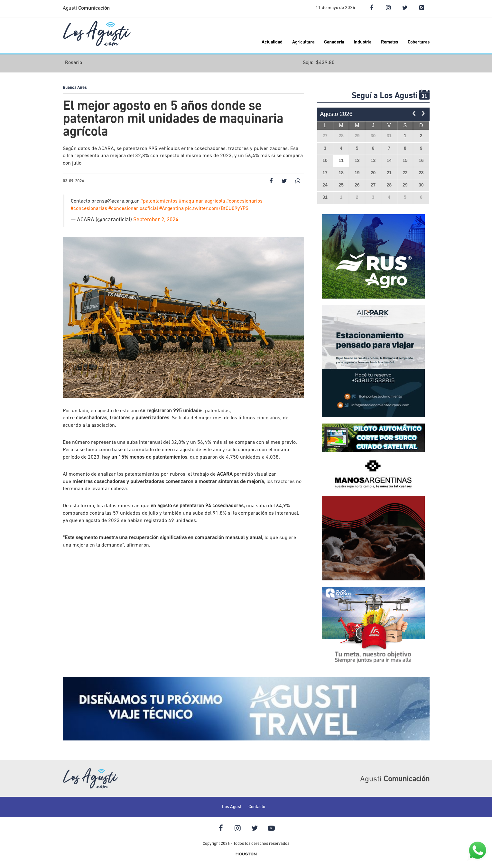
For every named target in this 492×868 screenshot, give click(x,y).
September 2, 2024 (156, 220)
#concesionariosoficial (133, 209)
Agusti (86, 8)
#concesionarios (244, 201)
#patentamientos (159, 201)
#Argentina (172, 209)
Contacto (257, 807)
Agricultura (303, 42)
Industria (362, 42)
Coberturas (419, 42)
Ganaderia (334, 42)
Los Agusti (232, 807)
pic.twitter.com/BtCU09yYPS (217, 209)
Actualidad (272, 42)
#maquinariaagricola (202, 201)
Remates (390, 42)
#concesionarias (89, 209)
